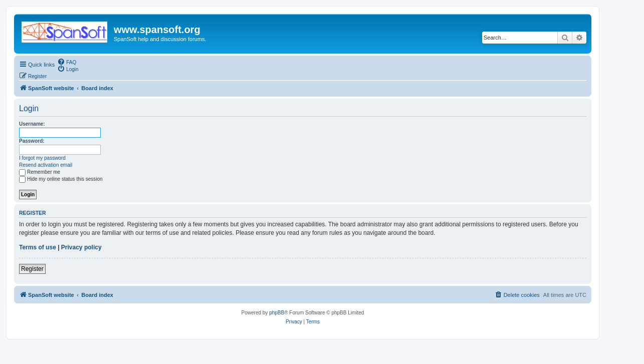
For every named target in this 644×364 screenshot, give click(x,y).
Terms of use (38, 247)
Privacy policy (81, 247)
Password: (32, 141)
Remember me (40, 172)
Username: (32, 124)
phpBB (277, 313)
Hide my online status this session (61, 179)
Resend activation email (46, 165)
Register (32, 269)
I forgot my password (42, 158)
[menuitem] (67, 62)
